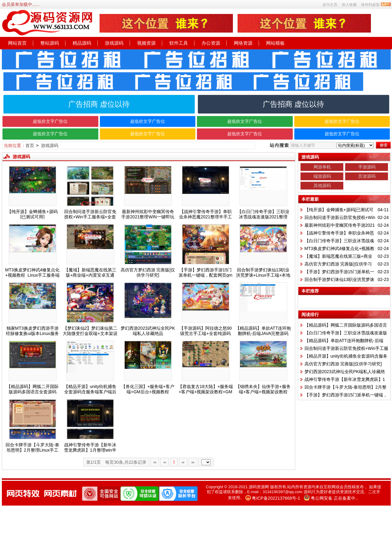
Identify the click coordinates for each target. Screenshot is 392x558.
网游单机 (322, 167)
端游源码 (322, 176)
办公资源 (211, 43)
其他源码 (322, 185)
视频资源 (146, 43)
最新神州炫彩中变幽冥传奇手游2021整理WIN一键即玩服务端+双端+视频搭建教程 (148, 217)
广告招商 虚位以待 (99, 104)
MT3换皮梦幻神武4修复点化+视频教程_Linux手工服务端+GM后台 (33, 275)
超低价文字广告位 (50, 121)
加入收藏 (349, 5)
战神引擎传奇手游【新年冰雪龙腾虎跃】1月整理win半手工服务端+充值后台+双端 (90, 450)
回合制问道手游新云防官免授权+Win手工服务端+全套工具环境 (90, 217)
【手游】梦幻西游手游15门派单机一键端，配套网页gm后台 (205, 275)
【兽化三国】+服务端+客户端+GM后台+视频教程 (148, 389)
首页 (30, 145)
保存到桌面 (370, 5)
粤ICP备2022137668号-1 (276, 498)
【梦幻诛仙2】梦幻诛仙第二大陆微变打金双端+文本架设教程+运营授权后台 (90, 333)
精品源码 (82, 43)
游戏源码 (114, 43)
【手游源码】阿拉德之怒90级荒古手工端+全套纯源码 (206, 331)
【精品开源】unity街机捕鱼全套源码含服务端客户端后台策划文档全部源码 (90, 392)
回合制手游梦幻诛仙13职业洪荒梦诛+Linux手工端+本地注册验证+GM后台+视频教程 (263, 275)
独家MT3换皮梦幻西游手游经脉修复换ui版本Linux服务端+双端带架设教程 (32, 333)
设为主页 (330, 5)
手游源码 (367, 167)
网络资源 (243, 43)
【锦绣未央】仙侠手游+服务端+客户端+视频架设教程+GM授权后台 (263, 392)
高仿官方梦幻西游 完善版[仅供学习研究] (148, 272)
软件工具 (179, 43)
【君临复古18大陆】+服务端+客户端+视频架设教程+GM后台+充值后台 (206, 392)
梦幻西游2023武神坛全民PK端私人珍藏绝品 (148, 331)
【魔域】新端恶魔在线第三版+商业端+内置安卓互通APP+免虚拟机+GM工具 (90, 275)
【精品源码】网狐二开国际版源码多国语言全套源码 (33, 389)
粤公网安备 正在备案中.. (334, 498)
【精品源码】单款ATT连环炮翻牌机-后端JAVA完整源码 (263, 331)
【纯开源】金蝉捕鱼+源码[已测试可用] (32, 214)
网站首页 (17, 43)
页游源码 (367, 176)
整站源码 (50, 43)
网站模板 (275, 43)
